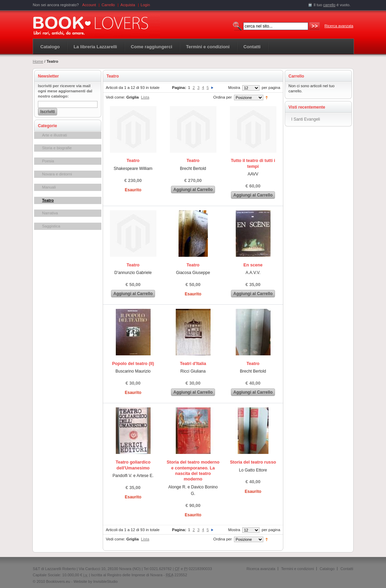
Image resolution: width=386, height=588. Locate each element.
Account (89, 5)
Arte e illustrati (54, 135)
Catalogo (50, 47)
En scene (253, 265)
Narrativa (50, 213)
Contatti (347, 569)
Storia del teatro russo (253, 462)
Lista (145, 97)
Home (38, 61)
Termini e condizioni (298, 569)
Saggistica (51, 226)
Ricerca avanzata (339, 26)
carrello (329, 5)
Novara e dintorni (57, 174)
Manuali (49, 187)
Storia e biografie (57, 148)
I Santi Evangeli (306, 119)
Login (145, 5)
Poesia (48, 161)
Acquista (128, 5)
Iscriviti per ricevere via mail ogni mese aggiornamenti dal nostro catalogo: (65, 91)
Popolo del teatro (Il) (133, 364)
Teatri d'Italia (193, 364)
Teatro (48, 200)
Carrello (108, 5)
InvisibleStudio (105, 581)
